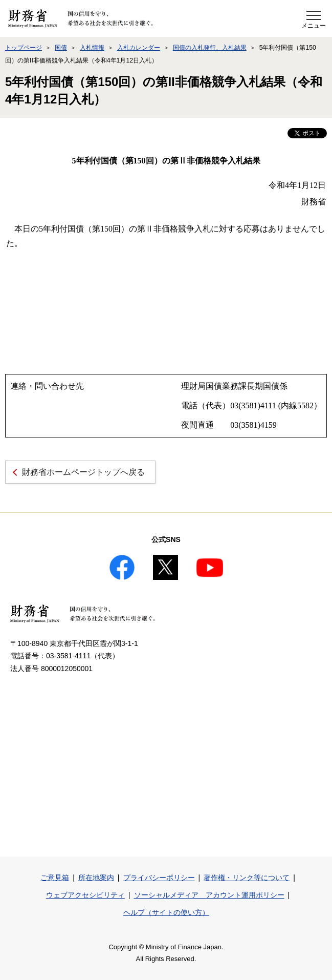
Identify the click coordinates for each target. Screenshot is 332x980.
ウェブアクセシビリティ (85, 895)
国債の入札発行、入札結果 (210, 48)
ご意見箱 (55, 878)
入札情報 (92, 48)
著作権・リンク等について (247, 878)
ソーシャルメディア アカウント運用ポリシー (209, 895)
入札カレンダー (139, 48)
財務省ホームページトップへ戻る (83, 472)
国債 (61, 48)
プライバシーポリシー (159, 878)
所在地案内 (96, 878)
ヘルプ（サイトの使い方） (166, 912)
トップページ (24, 48)
